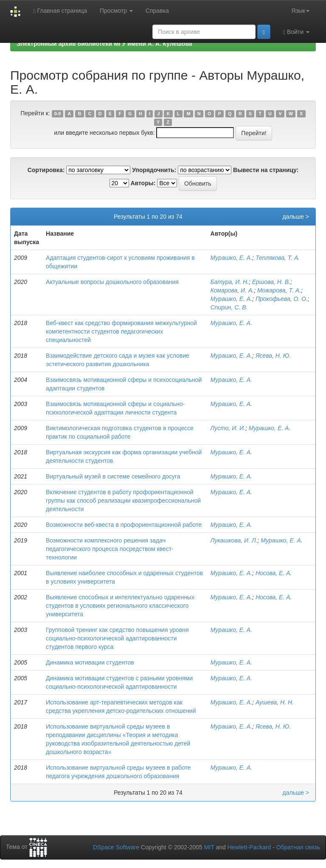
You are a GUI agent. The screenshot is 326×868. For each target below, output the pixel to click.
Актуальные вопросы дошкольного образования (112, 282)
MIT (209, 847)
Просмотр (116, 11)
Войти (296, 32)
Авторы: (143, 183)
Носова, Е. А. (274, 573)
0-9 (58, 114)
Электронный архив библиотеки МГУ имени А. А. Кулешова (104, 44)
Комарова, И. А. (232, 290)
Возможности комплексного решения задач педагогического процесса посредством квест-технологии (110, 549)
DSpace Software (116, 847)
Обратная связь (298, 847)
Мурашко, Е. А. (232, 258)
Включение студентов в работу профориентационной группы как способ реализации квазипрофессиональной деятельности (123, 501)
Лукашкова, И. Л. (234, 540)
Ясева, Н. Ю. (273, 356)
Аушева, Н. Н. (275, 702)
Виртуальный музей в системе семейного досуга (113, 476)
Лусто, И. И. (228, 428)
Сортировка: (46, 170)
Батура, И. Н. (230, 282)
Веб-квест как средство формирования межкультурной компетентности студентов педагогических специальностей (121, 331)
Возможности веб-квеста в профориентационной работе (124, 525)
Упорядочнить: (154, 170)
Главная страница (60, 11)
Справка (157, 11)
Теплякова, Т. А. (278, 258)
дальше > (296, 217)
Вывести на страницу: (266, 170)
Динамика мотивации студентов (90, 662)
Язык (300, 11)
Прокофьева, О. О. (282, 299)
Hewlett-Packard (249, 847)
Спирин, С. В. (229, 307)
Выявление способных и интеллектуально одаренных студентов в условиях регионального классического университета (120, 606)
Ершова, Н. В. (271, 282)
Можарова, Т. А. (279, 290)
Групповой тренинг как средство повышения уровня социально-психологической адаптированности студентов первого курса (117, 638)
